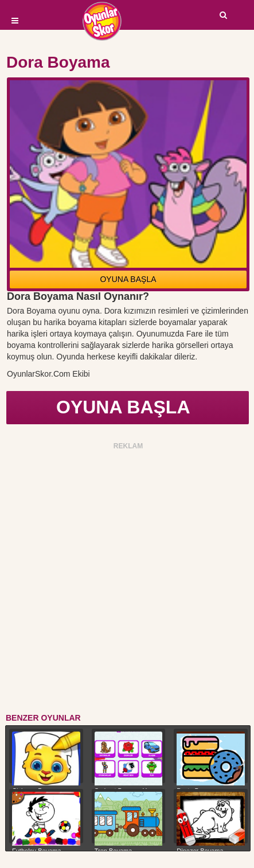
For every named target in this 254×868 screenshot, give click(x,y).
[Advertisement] (127, 580)
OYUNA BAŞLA (128, 279)
